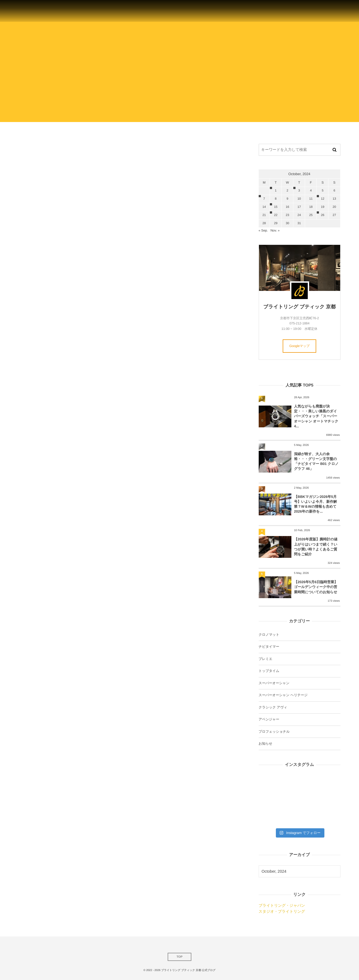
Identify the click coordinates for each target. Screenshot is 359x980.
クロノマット (269, 635)
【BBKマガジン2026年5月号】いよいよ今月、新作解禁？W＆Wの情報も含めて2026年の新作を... (316, 504)
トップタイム (269, 671)
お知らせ (266, 744)
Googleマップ (299, 346)
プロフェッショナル (274, 732)
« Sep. (263, 230)
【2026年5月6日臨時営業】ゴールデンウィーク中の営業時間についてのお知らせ (316, 587)
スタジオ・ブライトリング (282, 911)
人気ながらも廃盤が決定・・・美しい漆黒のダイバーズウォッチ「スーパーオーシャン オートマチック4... (316, 416)
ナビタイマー (269, 647)
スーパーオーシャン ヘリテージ (283, 695)
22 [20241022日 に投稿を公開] (276, 215)
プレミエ (266, 659)
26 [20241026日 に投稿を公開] (322, 215)
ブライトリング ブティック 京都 (299, 307)
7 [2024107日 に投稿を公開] (264, 199)
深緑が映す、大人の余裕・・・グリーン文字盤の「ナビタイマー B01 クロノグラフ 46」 (316, 461)
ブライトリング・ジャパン (282, 905)
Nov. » (275, 230)
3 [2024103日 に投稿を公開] (299, 191)
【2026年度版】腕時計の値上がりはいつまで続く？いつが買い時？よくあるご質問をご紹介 (316, 547)
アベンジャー (269, 719)
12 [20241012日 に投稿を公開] (322, 199)
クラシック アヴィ (273, 707)
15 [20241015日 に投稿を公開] (276, 207)
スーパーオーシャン (274, 683)
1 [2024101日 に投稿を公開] (276, 191)
